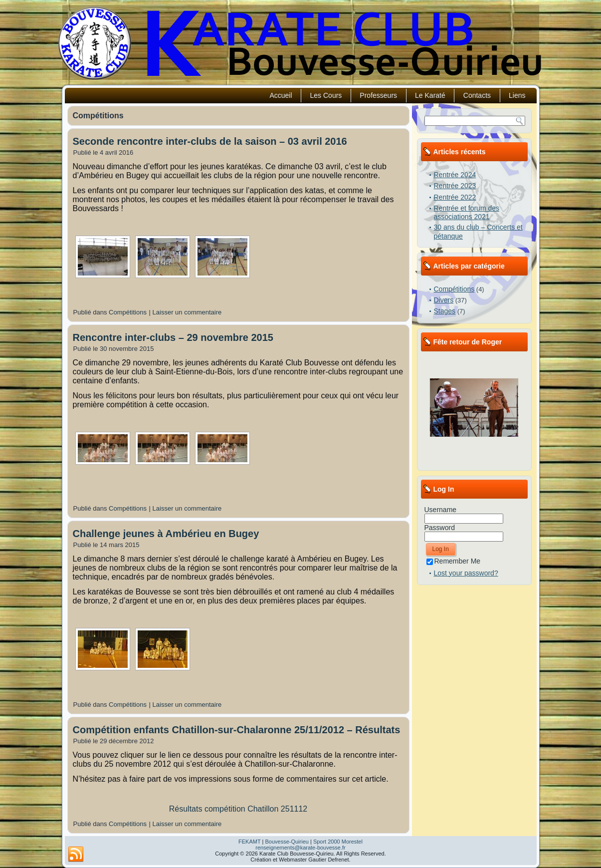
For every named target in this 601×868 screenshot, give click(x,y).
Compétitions (128, 312)
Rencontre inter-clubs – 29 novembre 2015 (173, 337)
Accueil (281, 95)
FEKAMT (249, 842)
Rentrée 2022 (455, 197)
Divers (444, 300)
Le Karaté (430, 95)
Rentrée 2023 (455, 186)
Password (440, 528)
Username (441, 510)
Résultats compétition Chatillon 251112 (238, 809)
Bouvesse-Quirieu (287, 842)
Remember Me (454, 561)
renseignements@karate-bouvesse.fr (300, 848)
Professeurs (378, 95)
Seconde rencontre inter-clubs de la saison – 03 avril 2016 (210, 141)
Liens (517, 95)
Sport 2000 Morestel (338, 842)
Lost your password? (466, 573)
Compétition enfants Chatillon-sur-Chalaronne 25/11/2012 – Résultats (237, 730)
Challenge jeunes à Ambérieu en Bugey (166, 534)
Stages (445, 311)
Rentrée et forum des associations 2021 (467, 212)
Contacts (477, 95)
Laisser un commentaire (187, 312)
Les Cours (326, 95)
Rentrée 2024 (455, 175)
